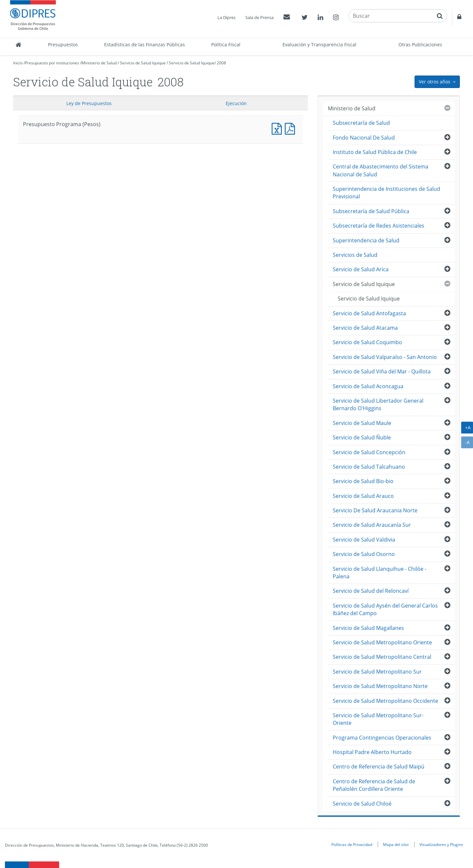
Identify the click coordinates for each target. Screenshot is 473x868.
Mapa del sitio (396, 844)
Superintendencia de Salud (366, 240)
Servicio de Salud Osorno (364, 554)
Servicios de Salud (355, 255)
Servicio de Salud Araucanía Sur (372, 525)
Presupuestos (63, 45)
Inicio (18, 63)
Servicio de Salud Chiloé (362, 804)
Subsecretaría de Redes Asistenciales (379, 226)
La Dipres (226, 17)
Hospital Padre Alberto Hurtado (372, 752)
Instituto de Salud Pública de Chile (375, 152)
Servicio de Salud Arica (361, 269)
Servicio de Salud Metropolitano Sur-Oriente (378, 719)
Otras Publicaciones (420, 45)
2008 (221, 63)
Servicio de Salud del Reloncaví (371, 591)
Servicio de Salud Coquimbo (367, 342)
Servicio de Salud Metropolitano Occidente (385, 701)
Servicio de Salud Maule (362, 423)
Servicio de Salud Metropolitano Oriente (382, 642)
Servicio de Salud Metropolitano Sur (377, 672)
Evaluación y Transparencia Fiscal (319, 45)
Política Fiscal (226, 45)
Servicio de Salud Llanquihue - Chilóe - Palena (380, 573)
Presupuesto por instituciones (52, 63)
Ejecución (236, 103)
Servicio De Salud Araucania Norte (375, 510)
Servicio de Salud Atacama (365, 328)
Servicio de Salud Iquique (143, 63)
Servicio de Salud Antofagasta (369, 313)
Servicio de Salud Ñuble (362, 437)
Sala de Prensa (259, 17)
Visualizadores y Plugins (441, 844)
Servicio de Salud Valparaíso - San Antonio (385, 357)
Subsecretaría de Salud (361, 123)
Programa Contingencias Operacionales (382, 738)
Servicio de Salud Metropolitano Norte (380, 686)
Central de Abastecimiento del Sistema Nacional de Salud (381, 170)
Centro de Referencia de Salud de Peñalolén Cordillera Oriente (374, 785)
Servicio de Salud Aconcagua (368, 386)
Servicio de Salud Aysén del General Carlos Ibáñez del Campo (385, 609)
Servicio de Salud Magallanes (368, 628)
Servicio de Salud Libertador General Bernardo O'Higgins (378, 404)
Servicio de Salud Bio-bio (363, 481)
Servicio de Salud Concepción (369, 452)
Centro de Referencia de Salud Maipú (379, 767)
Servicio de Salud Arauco (363, 496)
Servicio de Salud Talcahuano (369, 467)
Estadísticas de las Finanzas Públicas (145, 45)
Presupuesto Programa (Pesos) (278, 128)
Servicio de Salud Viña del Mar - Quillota (382, 371)
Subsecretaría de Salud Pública (371, 211)
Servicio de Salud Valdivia (364, 540)
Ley (89, 103)
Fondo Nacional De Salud (364, 138)
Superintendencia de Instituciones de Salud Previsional (386, 193)
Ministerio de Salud (99, 63)
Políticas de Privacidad (352, 844)
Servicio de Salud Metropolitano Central (382, 657)
